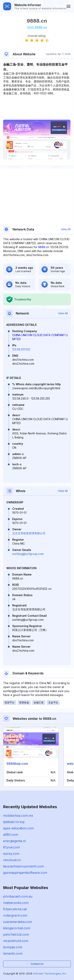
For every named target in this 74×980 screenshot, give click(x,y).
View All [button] (66, 229)
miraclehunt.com (16, 941)
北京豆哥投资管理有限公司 (29, 533)
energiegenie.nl (14, 841)
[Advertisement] (37, 107)
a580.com (11, 835)
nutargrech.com (15, 915)
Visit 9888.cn (37, 27)
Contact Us (37, 964)
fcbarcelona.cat (15, 909)
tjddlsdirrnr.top (14, 822)
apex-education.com (18, 828)
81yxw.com (11, 847)
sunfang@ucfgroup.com (28, 554)
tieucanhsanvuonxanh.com (23, 866)
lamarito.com (13, 953)
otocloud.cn (12, 860)
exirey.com (11, 854)
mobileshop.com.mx (18, 816)
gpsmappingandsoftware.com (25, 873)
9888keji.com (17, 764)
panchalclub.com (16, 934)
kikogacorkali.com (17, 928)
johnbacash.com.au (18, 896)
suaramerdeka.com (18, 922)
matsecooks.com (16, 903)
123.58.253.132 (21, 349)
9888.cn (44, 247)
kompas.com (13, 947)
